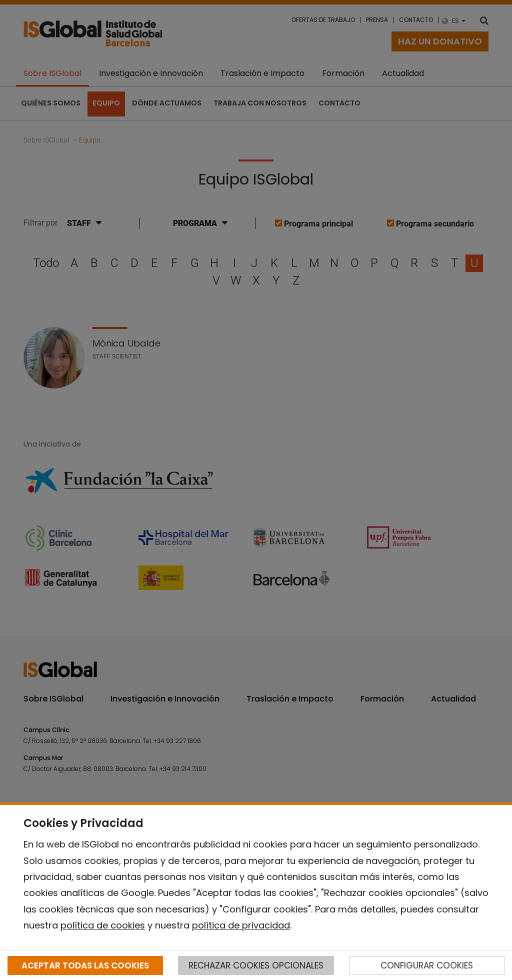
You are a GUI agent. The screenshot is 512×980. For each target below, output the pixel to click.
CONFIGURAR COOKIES (427, 965)
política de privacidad (241, 925)
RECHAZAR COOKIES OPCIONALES (256, 965)
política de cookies (103, 925)
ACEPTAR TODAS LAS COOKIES (85, 965)
